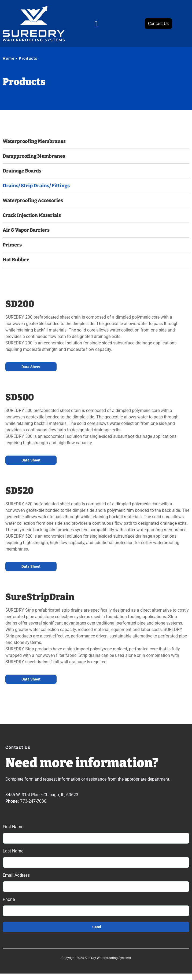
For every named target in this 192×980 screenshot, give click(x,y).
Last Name (13, 851)
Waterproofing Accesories (33, 200)
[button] (96, 24)
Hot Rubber (16, 260)
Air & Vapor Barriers (26, 230)
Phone (9, 900)
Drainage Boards (22, 171)
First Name (13, 827)
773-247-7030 (33, 801)
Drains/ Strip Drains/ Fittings (36, 186)
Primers (12, 245)
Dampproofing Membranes (34, 156)
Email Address (16, 875)
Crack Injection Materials (32, 215)
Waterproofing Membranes (34, 141)
